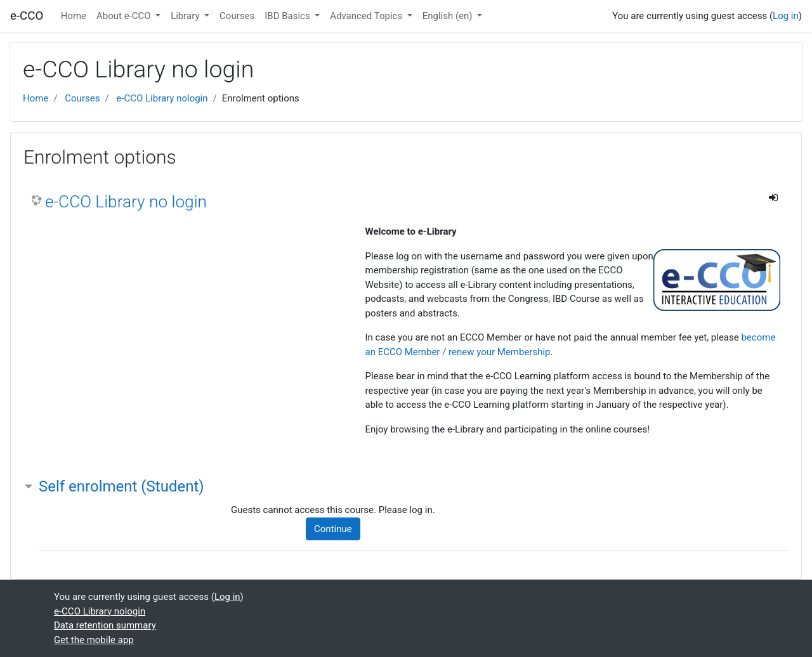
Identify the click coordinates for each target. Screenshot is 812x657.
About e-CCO (125, 16)
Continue (333, 529)
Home (74, 16)
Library (186, 16)
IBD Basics (288, 16)
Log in (786, 16)
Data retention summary (105, 625)
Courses (237, 16)
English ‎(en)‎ (449, 16)
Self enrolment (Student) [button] (121, 486)
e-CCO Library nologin (162, 98)
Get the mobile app (94, 640)
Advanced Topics (367, 16)
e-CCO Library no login (126, 202)
